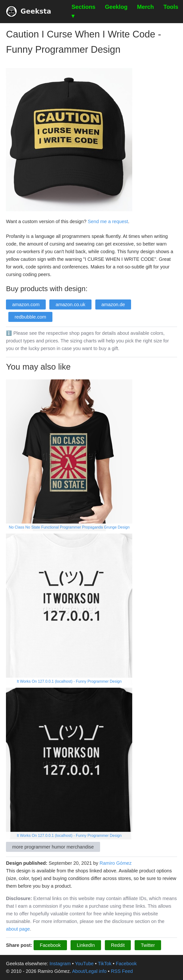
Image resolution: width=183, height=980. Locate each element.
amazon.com (26, 304)
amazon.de (113, 304)
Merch (145, 7)
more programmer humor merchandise (53, 847)
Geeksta (28, 11)
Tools (171, 7)
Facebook (50, 945)
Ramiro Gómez (116, 863)
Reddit (118, 945)
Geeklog (116, 7)
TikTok (105, 964)
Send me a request (108, 221)
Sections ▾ (83, 11)
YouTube (84, 964)
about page (18, 929)
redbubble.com (30, 317)
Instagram (60, 964)
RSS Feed (122, 971)
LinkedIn (86, 945)
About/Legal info (89, 971)
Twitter (148, 945)
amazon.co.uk (70, 304)
